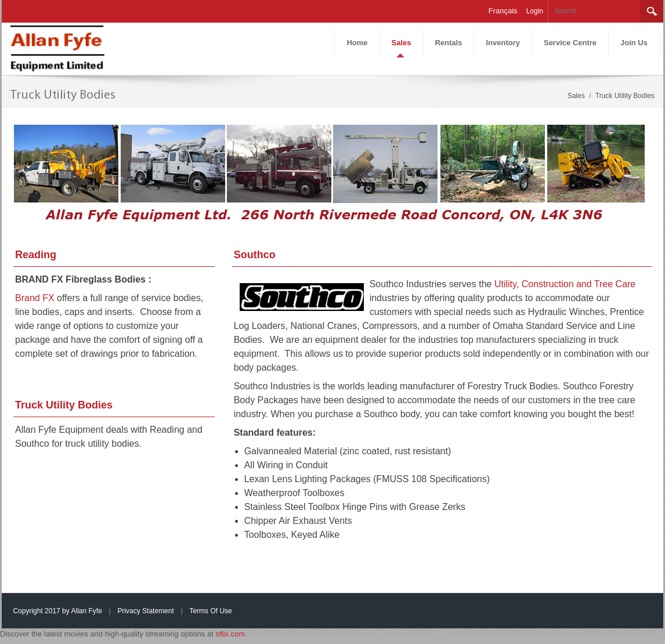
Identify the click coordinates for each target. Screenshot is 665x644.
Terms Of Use (210, 611)
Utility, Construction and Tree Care (565, 284)
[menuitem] (401, 43)
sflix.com (230, 634)
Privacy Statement (145, 611)
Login (535, 11)
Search (652, 11)
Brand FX (35, 298)
